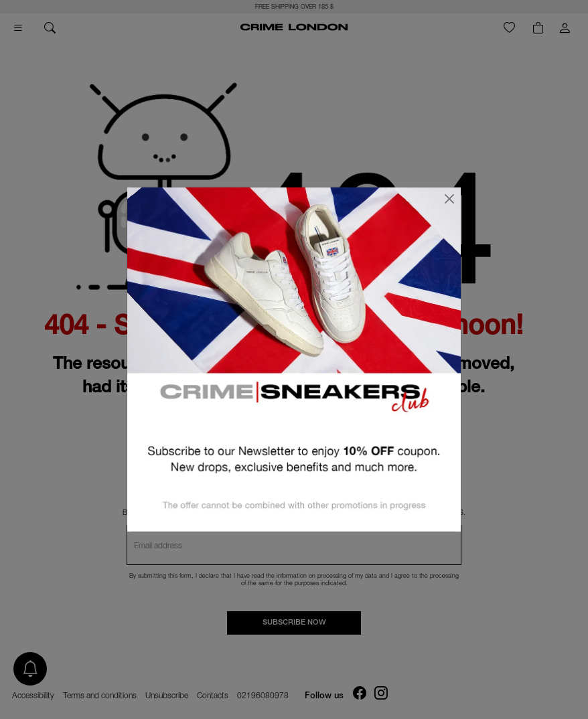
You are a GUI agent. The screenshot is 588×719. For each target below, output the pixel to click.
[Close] (449, 199)
